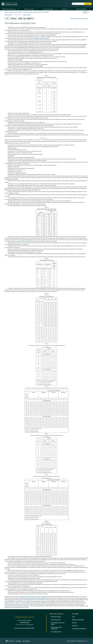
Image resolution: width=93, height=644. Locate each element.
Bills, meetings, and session (9, 9)
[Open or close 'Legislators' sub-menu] (70, 9)
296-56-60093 (28, 241)
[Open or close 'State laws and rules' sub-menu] (36, 9)
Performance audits (56, 617)
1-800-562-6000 (24, 622)
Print (85, 12)
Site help (74, 623)
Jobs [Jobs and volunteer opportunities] (73, 617)
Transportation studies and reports (58, 623)
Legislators (65, 9)
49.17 (53, 597)
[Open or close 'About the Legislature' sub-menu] (89, 9)
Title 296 (26, 12)
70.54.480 (43, 597)
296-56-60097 (36, 38)
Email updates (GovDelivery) (79, 628)
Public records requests (78, 620)
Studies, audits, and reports (56, 614)
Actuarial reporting (56, 620)
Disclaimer (18, 641)
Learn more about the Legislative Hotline (24, 628)
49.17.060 (37, 597)
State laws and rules (29, 9)
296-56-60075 (27, 15)
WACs (21, 12)
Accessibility (75, 614)
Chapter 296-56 (33, 12)
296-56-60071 (8, 15)
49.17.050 (32, 597)
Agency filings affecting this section (79, 18)
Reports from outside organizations (56, 628)
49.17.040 (26, 597)
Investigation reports (56, 632)
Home (6, 12)
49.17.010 (21, 597)
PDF (7, 18)
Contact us (75, 626)
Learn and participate (48, 9)
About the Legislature (81, 9)
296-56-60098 (45, 38)
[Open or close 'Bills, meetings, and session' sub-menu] (18, 9)
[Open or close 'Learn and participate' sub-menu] (56, 9)
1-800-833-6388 (30, 625)
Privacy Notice (26, 641)
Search (88, 4)
